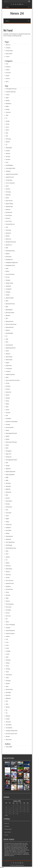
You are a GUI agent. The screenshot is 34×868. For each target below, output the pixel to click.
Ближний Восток (10, 224)
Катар (7, 401)
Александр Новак (10, 168)
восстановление (10, 274)
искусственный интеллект (13, 380)
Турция (8, 684)
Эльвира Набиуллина (12, 731)
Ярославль (9, 739)
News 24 (17, 13)
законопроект (9, 345)
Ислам (8, 383)
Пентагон (8, 566)
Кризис (8, 439)
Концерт (8, 424)
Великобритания (10, 251)
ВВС (7, 248)
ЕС (7, 336)
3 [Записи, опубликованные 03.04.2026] (21, 805)
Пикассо (8, 572)
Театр (7, 666)
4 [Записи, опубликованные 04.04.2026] (24, 805)
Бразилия (8, 233)
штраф (8, 719)
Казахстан (8, 392)
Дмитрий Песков (10, 304)
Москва (8, 504)
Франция (8, 698)
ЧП (7, 713)
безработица (9, 207)
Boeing (8, 109)
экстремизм (9, 728)
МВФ (7, 480)
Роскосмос (9, 607)
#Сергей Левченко (11, 92)
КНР (7, 416)
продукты (8, 586)
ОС (7, 560)
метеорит (8, 483)
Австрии (8, 157)
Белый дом (9, 215)
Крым (7, 445)
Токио (7, 678)
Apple (7, 98)
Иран (7, 377)
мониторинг (9, 501)
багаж (7, 198)
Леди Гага (8, 454)
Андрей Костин (10, 177)
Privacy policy (9, 51)
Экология (8, 722)
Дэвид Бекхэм (10, 321)
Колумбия (8, 419)
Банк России (9, 201)
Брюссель (8, 239)
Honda (7, 124)
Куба (7, 448)
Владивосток (9, 260)
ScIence (8, 79)
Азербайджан (9, 165)
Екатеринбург (9, 333)
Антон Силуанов (10, 183)
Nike (7, 133)
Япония (8, 736)
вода (7, 268)
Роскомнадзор (10, 604)
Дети (7, 301)
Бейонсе (8, 210)
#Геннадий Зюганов (11, 89)
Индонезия (9, 366)
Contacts (8, 48)
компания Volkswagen (12, 421)
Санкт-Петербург (10, 625)
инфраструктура (10, 374)
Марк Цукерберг (10, 474)
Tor (7, 145)
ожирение (8, 539)
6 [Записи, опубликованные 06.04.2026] (6, 807)
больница (8, 230)
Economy (8, 73)
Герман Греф (9, 283)
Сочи (7, 642)
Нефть (8, 522)
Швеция (8, 716)
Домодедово (9, 310)
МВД (7, 477)
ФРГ (7, 701)
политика (8, 575)
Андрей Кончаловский (12, 174)
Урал (7, 686)
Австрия (8, 159)
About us (8, 45)
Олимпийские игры (11, 548)
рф (7, 619)
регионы (8, 595)
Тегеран (8, 669)
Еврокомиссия (10, 327)
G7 (6, 118)
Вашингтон (9, 245)
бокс (7, 227)
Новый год (9, 525)
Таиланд (8, 660)
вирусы (8, 254)
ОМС (7, 551)
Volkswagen (9, 148)
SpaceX (8, 142)
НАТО (7, 516)
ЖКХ (7, 342)
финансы (8, 695)
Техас (7, 672)
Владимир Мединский (12, 263)
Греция (8, 295)
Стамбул (8, 651)
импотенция (9, 357)
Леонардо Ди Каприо (11, 460)
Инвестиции (9, 360)
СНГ (7, 639)
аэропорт (8, 195)
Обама (8, 533)
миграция (8, 486)
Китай (7, 410)
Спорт (7, 648)
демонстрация (10, 298)
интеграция (9, 368)
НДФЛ (7, 519)
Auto (7, 64)
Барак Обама (9, 204)
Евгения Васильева (11, 324)
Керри (7, 404)
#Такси (8, 95)
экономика (9, 725)
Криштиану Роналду (11, 442)
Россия (8, 613)
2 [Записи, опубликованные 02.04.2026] (17, 805)
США (7, 657)
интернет (8, 371)
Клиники (8, 413)
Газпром (8, 280)
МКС (7, 495)
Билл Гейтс (9, 221)
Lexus (7, 127)
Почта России (9, 580)
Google (8, 121)
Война (7, 271)
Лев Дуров (9, 451)
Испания (8, 386)
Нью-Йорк (8, 530)
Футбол (8, 707)
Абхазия (8, 154)
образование (9, 536)
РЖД (7, 598)
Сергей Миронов (10, 631)
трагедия (8, 681)
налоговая (9, 513)
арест (7, 186)
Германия (8, 286)
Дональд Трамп (10, 313)
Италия (8, 389)
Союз (7, 645)
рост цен (8, 616)
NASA (7, 130)
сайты (7, 622)
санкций (8, 628)
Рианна (8, 601)
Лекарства (9, 457)
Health (7, 76)
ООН (7, 554)
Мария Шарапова (10, 472)
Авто (7, 162)
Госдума (8, 292)
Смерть (8, 636)
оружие (8, 557)
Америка (8, 171)
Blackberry (8, 104)
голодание (9, 289)
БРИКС (8, 236)
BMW (7, 106)
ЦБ (7, 710)
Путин (7, 592)
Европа (8, 330)
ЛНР (7, 463)
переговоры (9, 569)
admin (7, 747)
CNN (7, 115)
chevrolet (8, 112)
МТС (7, 510)
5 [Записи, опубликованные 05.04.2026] (28, 805)
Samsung (8, 139)
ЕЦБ (7, 339)
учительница (9, 689)
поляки (8, 578)
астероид (8, 192)
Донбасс (8, 316)
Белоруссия (9, 212)
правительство (10, 583)
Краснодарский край (11, 433)
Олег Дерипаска (10, 542)
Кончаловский (10, 427)
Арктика (8, 189)
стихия (8, 654)
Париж (8, 563)
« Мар (6, 815)
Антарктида (9, 180)
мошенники (9, 507)
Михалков (8, 492)
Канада (8, 398)
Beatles (8, 101)
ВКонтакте (9, 257)
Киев (7, 407)
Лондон (8, 466)
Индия (7, 363)
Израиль (8, 354)
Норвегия (8, 527)
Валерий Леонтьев (11, 242)
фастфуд (8, 692)
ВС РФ (8, 277)
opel (7, 136)
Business (8, 67)
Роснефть (8, 610)
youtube (8, 151)
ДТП (7, 318)
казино (8, 395)
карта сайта (9, 54)
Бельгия (8, 218)
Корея (7, 430)
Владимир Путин (10, 265)
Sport (7, 81)
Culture (8, 70)
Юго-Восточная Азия (11, 734)
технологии (9, 675)
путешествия (9, 589)
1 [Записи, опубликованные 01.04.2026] (13, 805)
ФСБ (7, 704)
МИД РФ (8, 489)
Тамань (8, 663)
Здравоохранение (11, 348)
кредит (8, 436)
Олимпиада (9, 545)
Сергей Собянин (10, 633)
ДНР (7, 307)
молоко (8, 498)
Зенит (7, 351)
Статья (8, 56)
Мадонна (8, 469)
